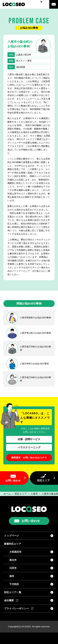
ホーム (7, 494)
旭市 (12, 576)
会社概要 (11, 600)
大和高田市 (15, 552)
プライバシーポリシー (19, 609)
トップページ (12, 536)
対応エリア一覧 (13, 592)
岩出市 (13, 560)
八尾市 (19, 55)
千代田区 (14, 584)
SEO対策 (21, 67)
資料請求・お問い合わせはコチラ (29, 458)
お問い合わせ (13, 481)
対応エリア (43, 480)
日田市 (13, 568)
